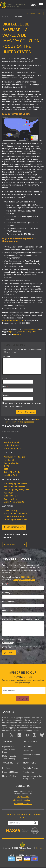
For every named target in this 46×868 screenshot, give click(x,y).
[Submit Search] (35, 823)
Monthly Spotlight (12, 442)
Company (6, 593)
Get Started (31, 742)
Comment (7, 356)
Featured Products (12, 448)
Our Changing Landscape (15, 484)
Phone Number (8, 602)
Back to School (11, 499)
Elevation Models (9, 777)
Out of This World (12, 472)
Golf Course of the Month (16, 513)
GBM (20, 332)
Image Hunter (11, 763)
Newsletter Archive (16, 527)
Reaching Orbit (11, 475)
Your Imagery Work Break (15, 520)
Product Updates (11, 445)
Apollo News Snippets (14, 502)
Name (5, 378)
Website (6, 395)
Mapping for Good (12, 463)
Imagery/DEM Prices (10, 773)
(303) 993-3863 (27, 578)
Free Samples (28, 773)
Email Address (8, 611)
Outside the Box (11, 496)
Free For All (9, 460)
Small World (9, 493)
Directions (6, 769)
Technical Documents (32, 755)
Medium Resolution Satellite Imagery (10, 758)
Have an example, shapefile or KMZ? (17, 640)
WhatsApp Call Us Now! (23, 804)
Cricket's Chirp (10, 510)
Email (5, 387)
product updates (29, 332)
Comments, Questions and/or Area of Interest (21, 620)
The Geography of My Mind (16, 490)
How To (26, 759)
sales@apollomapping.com (13, 320)
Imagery (7, 742)
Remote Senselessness (14, 487)
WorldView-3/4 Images (14, 457)
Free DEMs (27, 747)
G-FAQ (7, 466)
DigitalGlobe (13, 332)
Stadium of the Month (14, 517)
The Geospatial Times (30, 329)
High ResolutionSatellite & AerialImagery (9, 750)
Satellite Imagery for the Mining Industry (32, 778)
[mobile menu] (40, 5)
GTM (6, 469)
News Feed (30, 763)
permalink (17, 334)
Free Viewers (28, 751)
